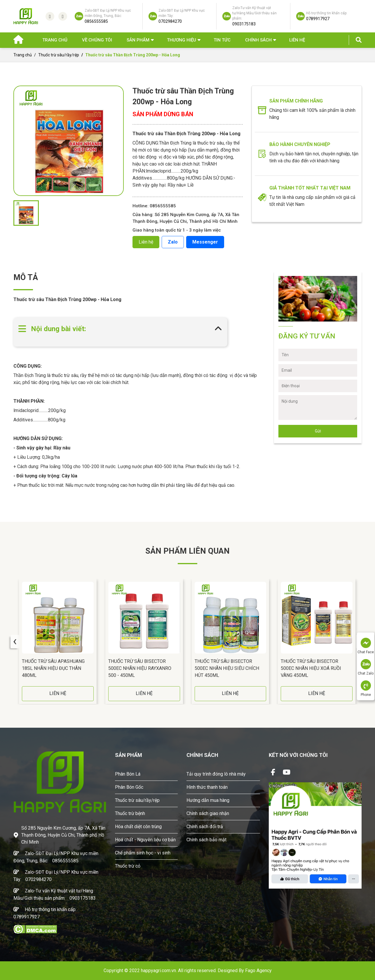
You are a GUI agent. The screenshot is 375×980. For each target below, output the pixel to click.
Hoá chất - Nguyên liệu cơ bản (145, 840)
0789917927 (27, 917)
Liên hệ (297, 40)
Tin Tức (222, 40)
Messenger (205, 242)
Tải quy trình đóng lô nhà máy (216, 774)
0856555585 (65, 861)
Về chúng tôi (97, 40)
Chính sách (258, 40)
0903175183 (83, 898)
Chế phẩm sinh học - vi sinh (143, 853)
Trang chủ (55, 40)
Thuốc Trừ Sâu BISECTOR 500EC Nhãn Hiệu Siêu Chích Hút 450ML (227, 668)
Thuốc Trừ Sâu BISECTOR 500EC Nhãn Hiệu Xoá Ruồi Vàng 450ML (311, 668)
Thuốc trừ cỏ (128, 866)
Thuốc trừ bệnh (130, 813)
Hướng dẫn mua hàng (208, 800)
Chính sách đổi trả (205, 827)
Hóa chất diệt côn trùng (138, 827)
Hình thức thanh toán (207, 787)
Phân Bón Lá (128, 774)
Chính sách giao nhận (208, 813)
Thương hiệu (182, 40)
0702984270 (39, 879)
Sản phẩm (138, 40)
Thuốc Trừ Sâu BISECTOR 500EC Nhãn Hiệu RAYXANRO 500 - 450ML (140, 668)
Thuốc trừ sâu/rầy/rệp (59, 55)
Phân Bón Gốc (129, 787)
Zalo (173, 242)
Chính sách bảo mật (206, 840)
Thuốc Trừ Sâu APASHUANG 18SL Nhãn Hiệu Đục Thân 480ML (53, 668)
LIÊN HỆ (58, 693)
